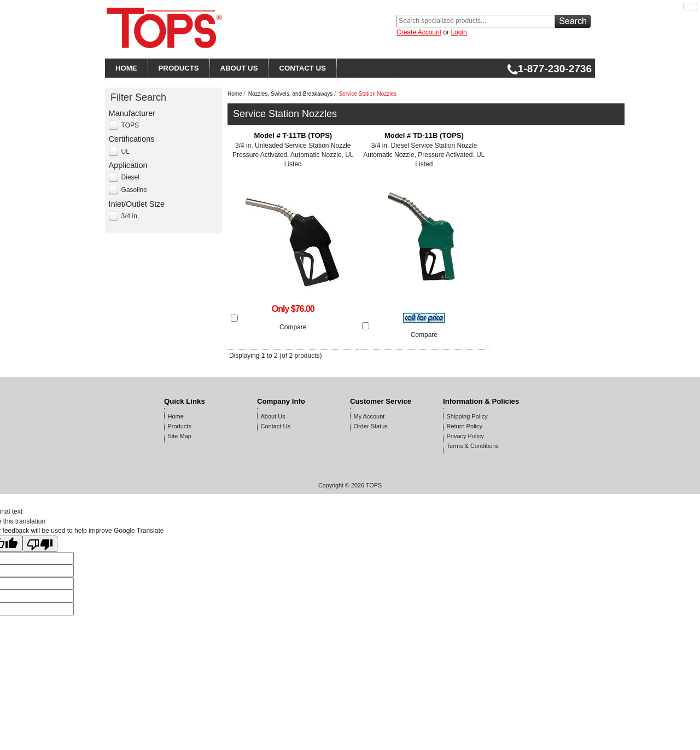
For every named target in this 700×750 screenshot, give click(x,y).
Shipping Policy (467, 416)
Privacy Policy (465, 436)
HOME (126, 68)
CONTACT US (302, 68)
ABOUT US (239, 68)
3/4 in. (130, 216)
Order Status (371, 426)
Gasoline (134, 190)
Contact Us (276, 426)
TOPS (130, 125)
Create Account (419, 32)
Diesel (130, 177)
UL (126, 152)
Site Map (180, 436)
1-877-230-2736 (549, 69)
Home (235, 94)
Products (180, 426)
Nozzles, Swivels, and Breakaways (291, 94)
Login (459, 32)
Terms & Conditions (473, 446)
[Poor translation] (40, 544)
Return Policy (465, 426)
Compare (293, 327)
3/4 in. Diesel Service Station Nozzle (424, 150)
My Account (369, 416)
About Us (273, 416)
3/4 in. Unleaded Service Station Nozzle (293, 150)
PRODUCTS (179, 68)
